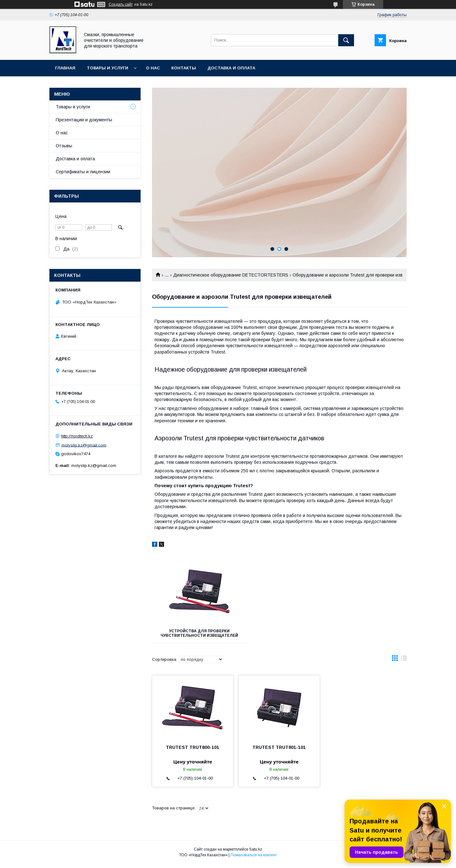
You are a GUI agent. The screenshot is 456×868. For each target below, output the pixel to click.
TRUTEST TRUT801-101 (279, 752)
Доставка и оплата (231, 68)
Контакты (184, 68)
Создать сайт (121, 4)
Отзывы (64, 146)
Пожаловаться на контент (254, 859)
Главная (65, 68)
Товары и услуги (108, 68)
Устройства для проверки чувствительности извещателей (192, 635)
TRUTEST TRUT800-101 (193, 752)
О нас (153, 68)
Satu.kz (256, 854)
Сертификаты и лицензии (83, 172)
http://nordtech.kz (77, 436)
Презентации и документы (84, 120)
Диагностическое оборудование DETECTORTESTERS (231, 275)
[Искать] (346, 40)
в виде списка (404, 664)
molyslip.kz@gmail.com (84, 445)
